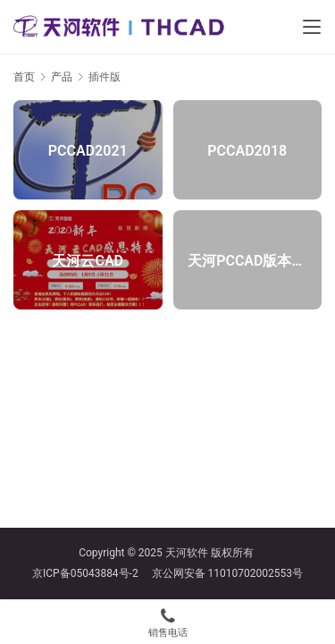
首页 (24, 77)
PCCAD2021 (88, 150)
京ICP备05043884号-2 (92, 573)
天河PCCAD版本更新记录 (247, 260)
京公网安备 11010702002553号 (227, 573)
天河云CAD (88, 260)
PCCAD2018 (247, 150)
